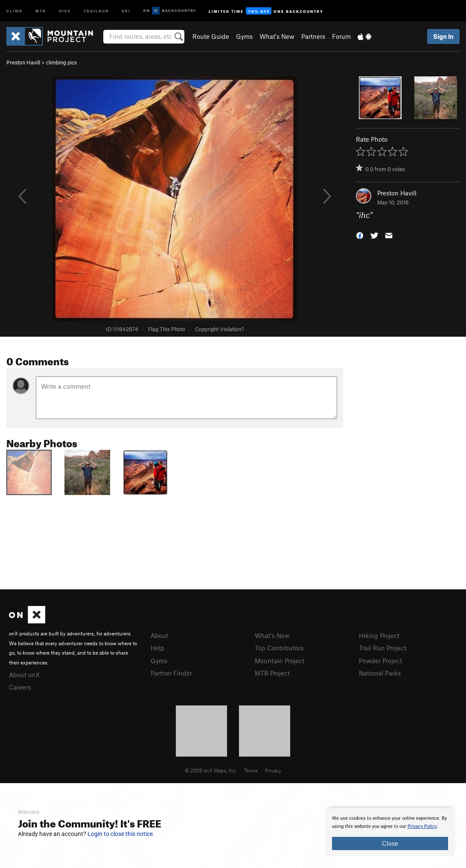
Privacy (273, 770)
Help (157, 648)
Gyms (244, 36)
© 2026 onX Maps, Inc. (211, 770)
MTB (41, 10)
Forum (341, 36)
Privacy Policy (422, 826)
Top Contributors (279, 648)
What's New (277, 36)
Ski (126, 10)
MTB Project (272, 673)
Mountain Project (280, 661)
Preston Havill (23, 62)
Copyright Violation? (219, 329)
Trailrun (96, 10)
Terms (251, 770)
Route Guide (211, 36)
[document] (390, 832)
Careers (20, 687)
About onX (24, 675)
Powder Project (380, 661)
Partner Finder (171, 673)
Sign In (443, 36)
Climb (15, 10)
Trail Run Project (383, 648)
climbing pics (61, 62)
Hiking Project (379, 635)
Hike (65, 10)
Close (390, 843)
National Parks (380, 673)
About (159, 635)
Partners (313, 36)
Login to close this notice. (121, 834)
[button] (360, 235)
